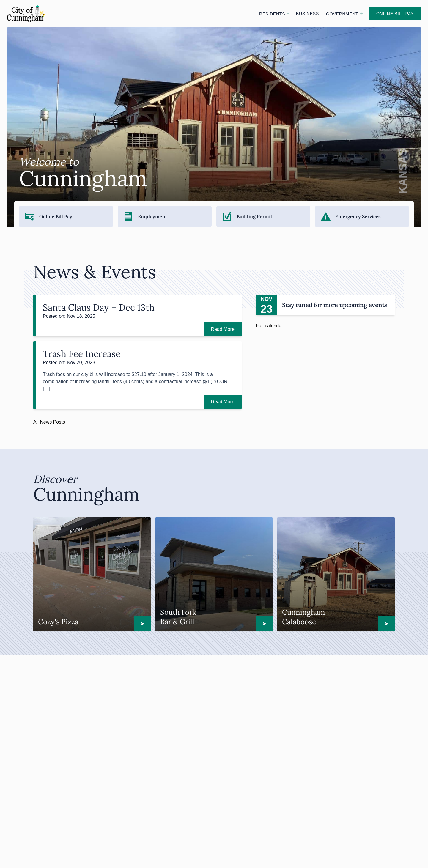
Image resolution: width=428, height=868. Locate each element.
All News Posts (49, 422)
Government (342, 14)
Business (307, 14)
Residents (272, 14)
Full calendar (270, 326)
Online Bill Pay (395, 14)
